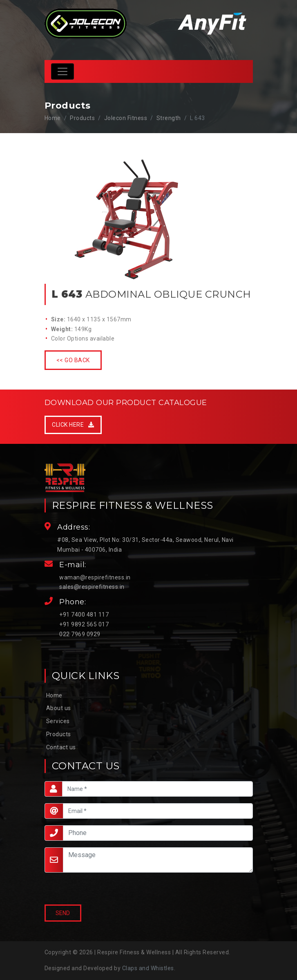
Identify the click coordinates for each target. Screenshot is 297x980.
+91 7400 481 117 (84, 615)
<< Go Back (73, 360)
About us (59, 708)
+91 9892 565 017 (84, 624)
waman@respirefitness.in (95, 577)
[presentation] (84, 889)
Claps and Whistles (148, 968)
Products (59, 734)
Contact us (61, 747)
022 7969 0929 (80, 634)
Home (53, 118)
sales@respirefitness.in (92, 587)
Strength (169, 118)
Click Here (73, 425)
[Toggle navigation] (63, 71)
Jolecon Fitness (126, 118)
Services (58, 721)
